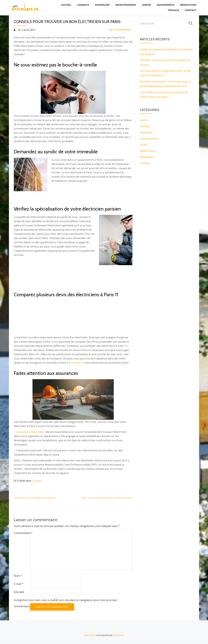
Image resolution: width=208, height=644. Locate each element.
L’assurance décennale (30, 432)
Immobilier (99, 5)
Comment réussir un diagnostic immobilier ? (35, 498)
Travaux (172, 9)
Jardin (145, 5)
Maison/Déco (165, 5)
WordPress (118, 635)
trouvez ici (77, 363)
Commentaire (23, 533)
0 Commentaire (120, 30)
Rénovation (188, 5)
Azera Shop (90, 635)
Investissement (123, 5)
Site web (19, 592)
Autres (144, 120)
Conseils (79, 5)
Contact (190, 9)
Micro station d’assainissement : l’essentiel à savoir (107, 498)
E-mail (19, 584)
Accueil (62, 5)
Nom (18, 576)
